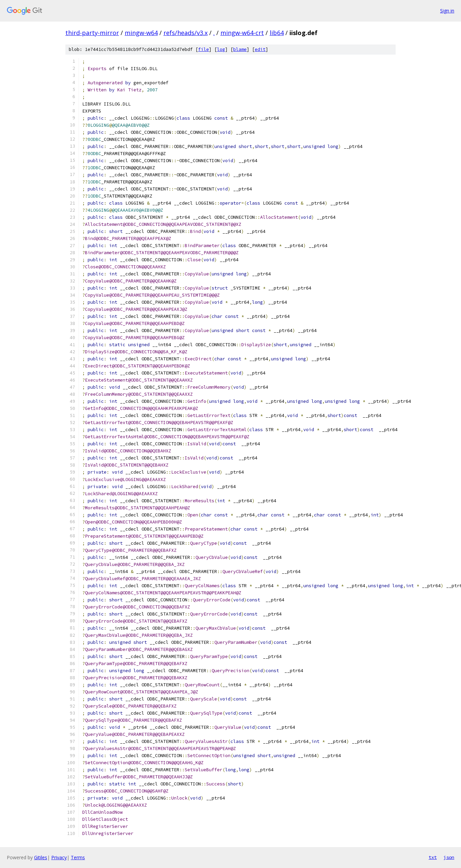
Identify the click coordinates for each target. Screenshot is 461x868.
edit (260, 49)
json (449, 857)
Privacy (59, 857)
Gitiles (41, 857)
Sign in (447, 11)
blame (240, 49)
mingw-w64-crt (242, 33)
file (204, 49)
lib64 (277, 33)
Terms (78, 857)
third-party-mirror (92, 33)
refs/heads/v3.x (186, 33)
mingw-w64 (141, 33)
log (221, 49)
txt (433, 857)
